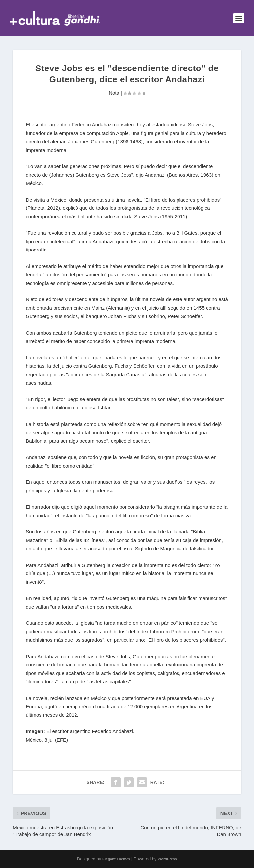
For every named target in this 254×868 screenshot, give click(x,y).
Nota (114, 93)
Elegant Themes (116, 859)
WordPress (167, 859)
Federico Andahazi (92, 125)
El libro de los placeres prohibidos (182, 200)
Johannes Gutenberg (91, 141)
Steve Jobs (200, 125)
